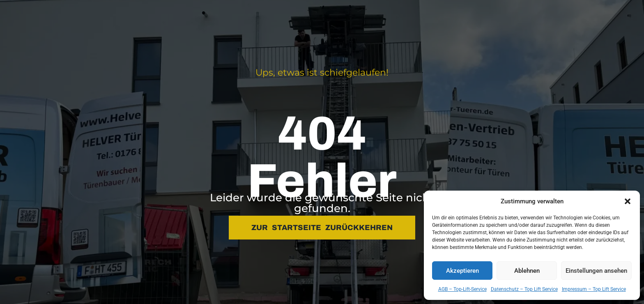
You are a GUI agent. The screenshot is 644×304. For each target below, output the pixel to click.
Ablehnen (527, 271)
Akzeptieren (462, 271)
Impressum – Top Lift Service (594, 289)
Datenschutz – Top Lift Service (524, 289)
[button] (628, 201)
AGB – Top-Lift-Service (462, 289)
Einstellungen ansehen (596, 271)
